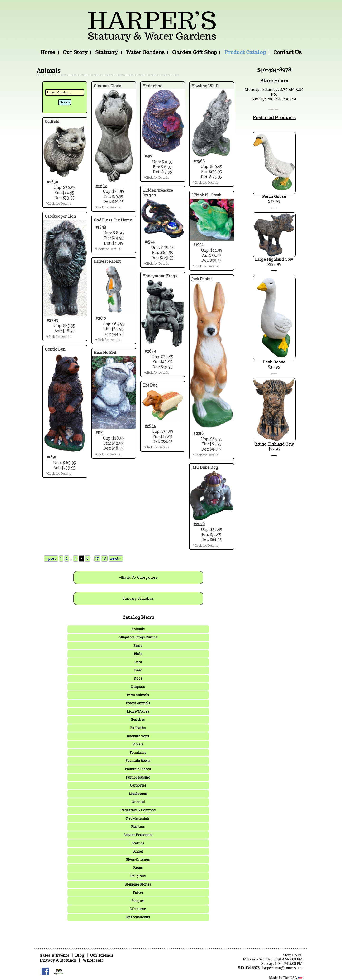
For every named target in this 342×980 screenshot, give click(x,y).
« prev (51, 559)
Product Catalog (245, 52)
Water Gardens (145, 52)
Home (48, 52)
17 (97, 559)
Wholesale (93, 960)
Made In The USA (286, 978)
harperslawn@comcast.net (283, 968)
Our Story (75, 52)
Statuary (107, 52)
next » (116, 559)
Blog (80, 955)
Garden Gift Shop (195, 52)
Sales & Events (55, 955)
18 (104, 559)
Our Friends (102, 955)
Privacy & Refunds (58, 960)
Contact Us (287, 52)
